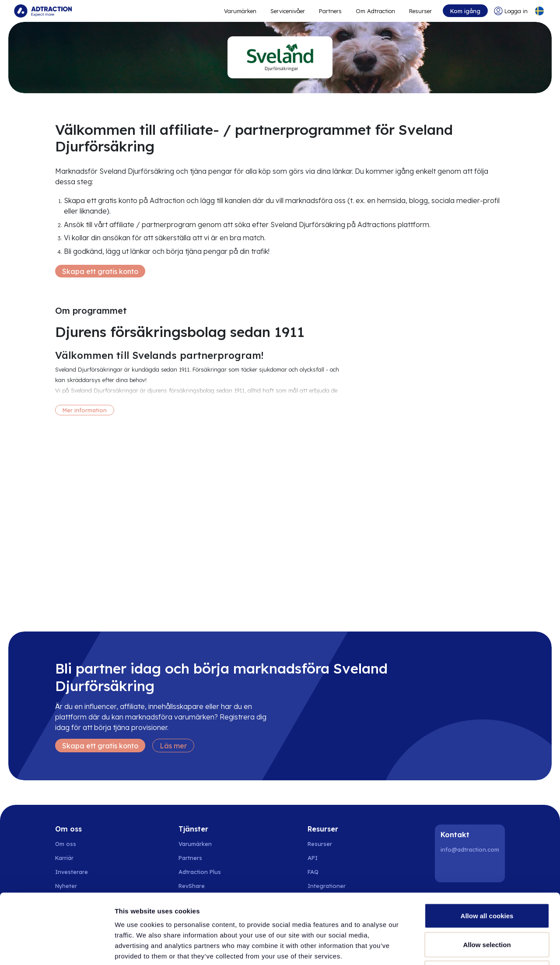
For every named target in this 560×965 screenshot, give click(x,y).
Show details (459, 948)
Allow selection (487, 879)
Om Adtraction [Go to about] (375, 11)
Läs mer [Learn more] (173, 746)
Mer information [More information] (85, 410)
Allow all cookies (487, 850)
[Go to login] (511, 11)
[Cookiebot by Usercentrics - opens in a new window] (57, 948)
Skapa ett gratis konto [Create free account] (100, 271)
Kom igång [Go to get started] (465, 11)
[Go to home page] (43, 11)
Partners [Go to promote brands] (330, 11)
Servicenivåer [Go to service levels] (288, 11)
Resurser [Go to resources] (420, 11)
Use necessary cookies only (487, 907)
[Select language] (539, 11)
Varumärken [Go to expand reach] (240, 11)
